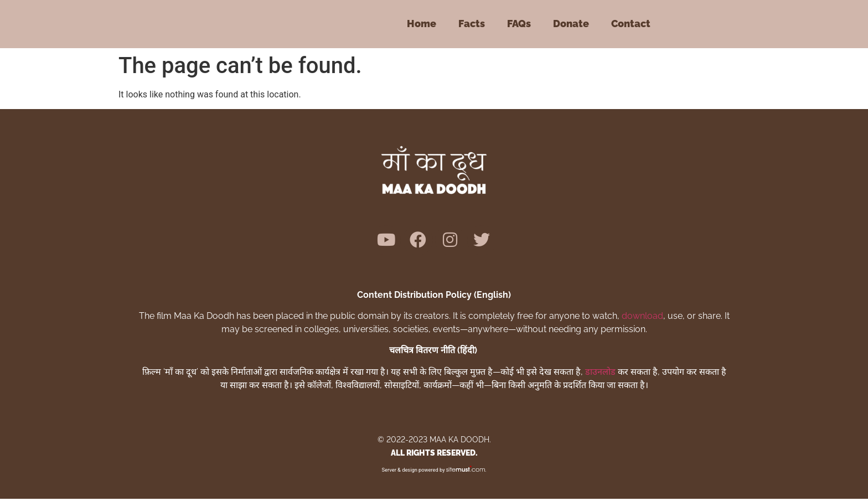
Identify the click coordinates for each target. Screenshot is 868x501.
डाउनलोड (600, 374)
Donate (571, 24)
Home (422, 24)
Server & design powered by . (434, 472)
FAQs (519, 24)
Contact (631, 24)
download (642, 318)
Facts (472, 24)
